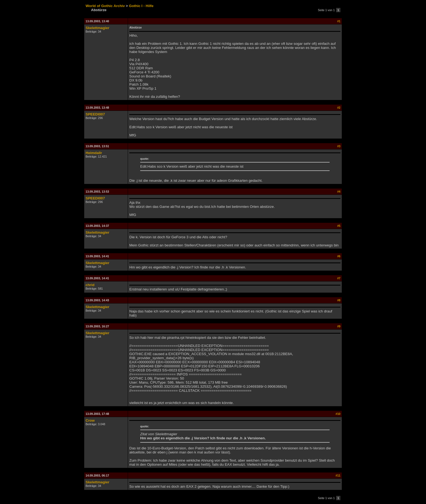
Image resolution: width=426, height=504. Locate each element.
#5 (339, 226)
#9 (339, 326)
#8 (339, 300)
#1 (339, 21)
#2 (339, 108)
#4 (339, 192)
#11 (338, 475)
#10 (338, 414)
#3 (339, 146)
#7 (339, 278)
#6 (339, 256)
